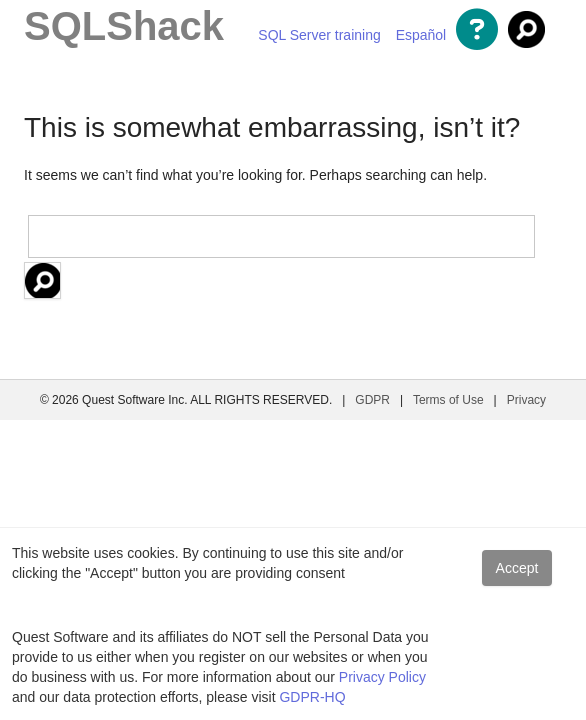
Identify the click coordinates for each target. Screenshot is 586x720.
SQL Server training (319, 35)
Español (421, 35)
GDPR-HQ (312, 697)
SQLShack (124, 26)
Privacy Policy (382, 677)
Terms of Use (448, 400)
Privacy (526, 400)
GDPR (372, 400)
